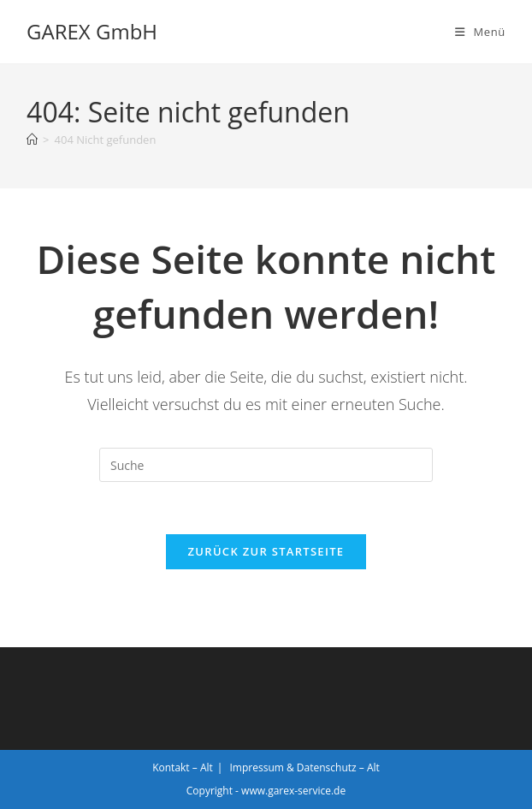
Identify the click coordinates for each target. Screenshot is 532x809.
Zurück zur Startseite (266, 551)
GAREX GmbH (92, 31)
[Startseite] (32, 140)
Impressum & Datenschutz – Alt (305, 767)
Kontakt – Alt (183, 767)
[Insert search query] (266, 465)
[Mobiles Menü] (480, 32)
